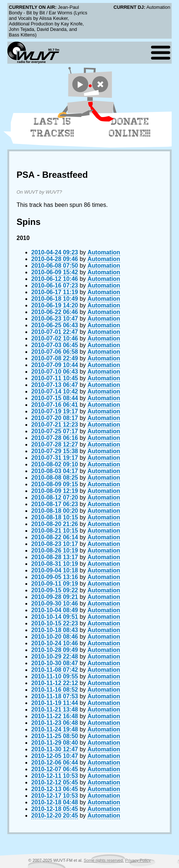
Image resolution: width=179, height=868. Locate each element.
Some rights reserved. (104, 860)
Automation (104, 252)
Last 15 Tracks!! (52, 127)
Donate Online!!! (130, 127)
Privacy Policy (138, 860)
